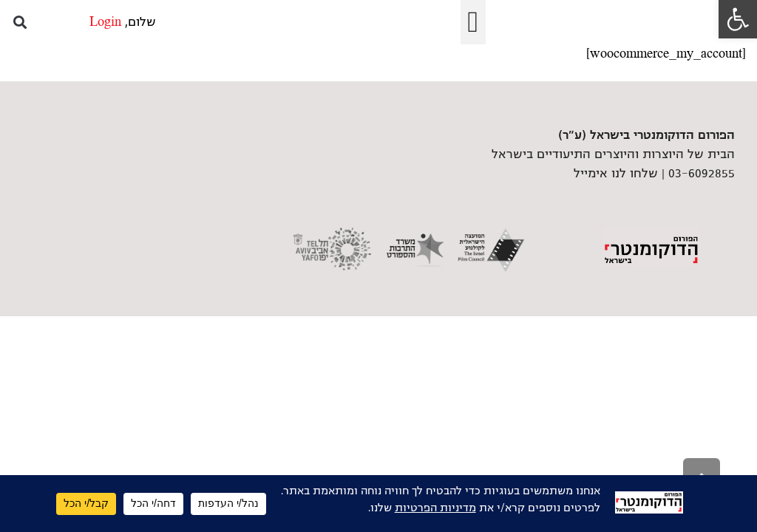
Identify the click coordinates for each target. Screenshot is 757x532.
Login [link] (105, 22)
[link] (738, 19)
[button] (473, 22)
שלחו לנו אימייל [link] (616, 174)
